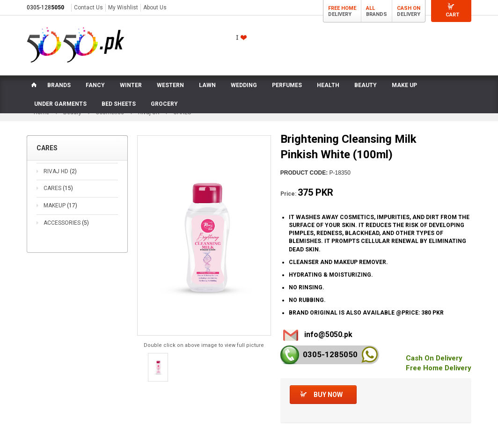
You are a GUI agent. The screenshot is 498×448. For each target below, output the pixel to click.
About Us (155, 7)
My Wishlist (123, 7)
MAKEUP (60, 206)
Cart (452, 15)
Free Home (342, 8)
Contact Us (88, 7)
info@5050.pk (328, 335)
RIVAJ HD (60, 172)
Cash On (409, 8)
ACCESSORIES (66, 223)
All (370, 8)
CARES (58, 189)
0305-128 (45, 7)
